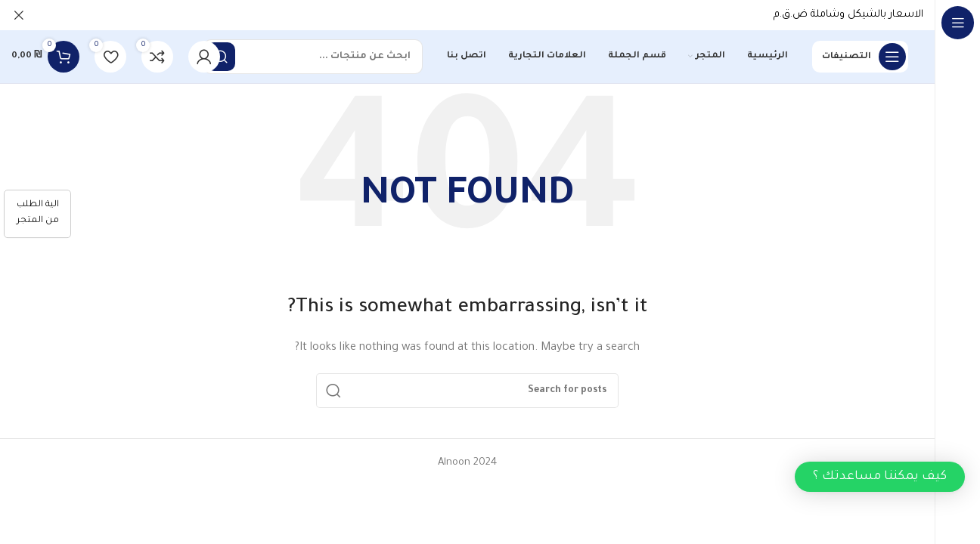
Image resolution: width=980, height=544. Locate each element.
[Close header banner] (19, 15)
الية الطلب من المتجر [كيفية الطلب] (38, 213)
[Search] (313, 57)
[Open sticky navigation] (860, 57)
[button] (880, 477)
